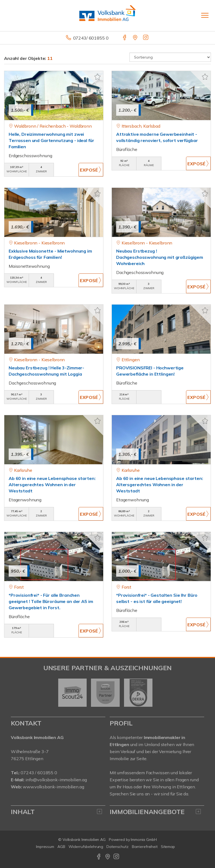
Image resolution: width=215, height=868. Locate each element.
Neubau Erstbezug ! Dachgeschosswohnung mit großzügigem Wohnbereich (160, 257)
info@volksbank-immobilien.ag (56, 780)
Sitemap (168, 847)
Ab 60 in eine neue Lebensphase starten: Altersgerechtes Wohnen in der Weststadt (52, 485)
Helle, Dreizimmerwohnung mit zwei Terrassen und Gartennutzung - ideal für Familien (51, 140)
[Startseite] (107, 15)
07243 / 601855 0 (39, 773)
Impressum (45, 847)
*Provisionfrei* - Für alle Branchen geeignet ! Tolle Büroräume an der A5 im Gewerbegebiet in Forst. (51, 601)
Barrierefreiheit (145, 847)
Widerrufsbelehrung (86, 847)
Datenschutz (118, 847)
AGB (61, 847)
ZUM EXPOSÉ (91, 170)
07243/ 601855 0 (91, 38)
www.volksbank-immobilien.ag (53, 787)
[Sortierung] (170, 57)
